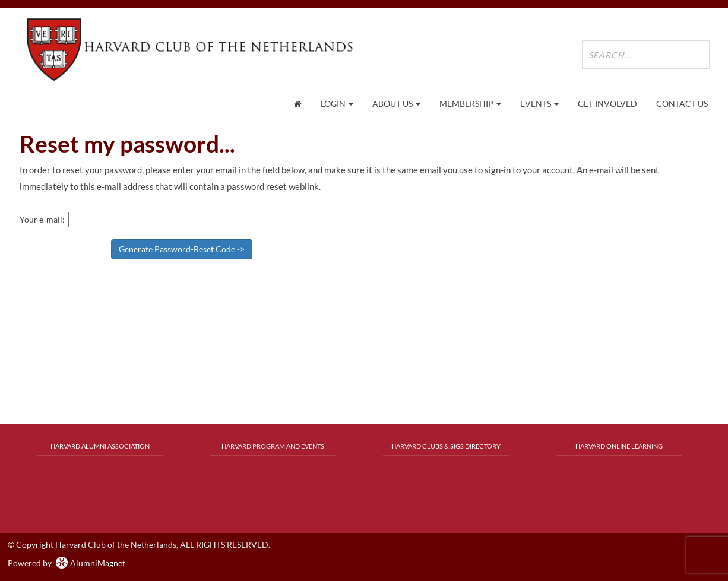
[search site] (646, 55)
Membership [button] (470, 104)
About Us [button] (396, 104)
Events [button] (539, 104)
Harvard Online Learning (619, 446)
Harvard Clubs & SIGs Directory (446, 446)
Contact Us (682, 104)
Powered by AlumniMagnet (67, 563)
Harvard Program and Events (273, 446)
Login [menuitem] (337, 104)
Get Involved (607, 104)
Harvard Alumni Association (100, 446)
